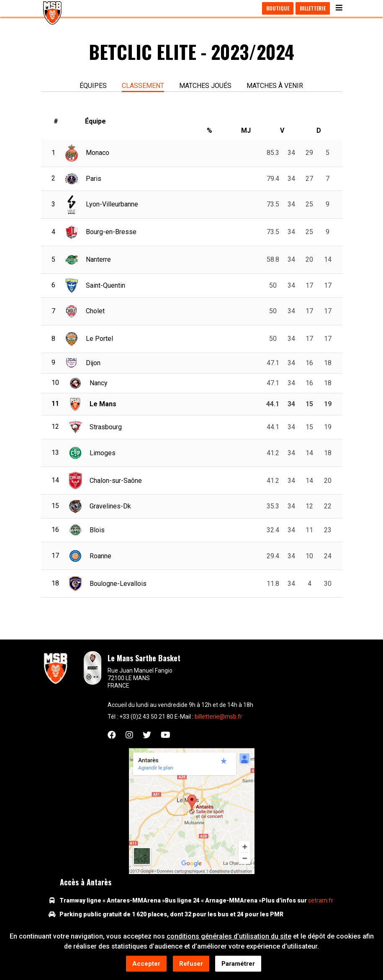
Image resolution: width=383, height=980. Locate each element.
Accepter (146, 965)
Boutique (278, 8)
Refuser (191, 965)
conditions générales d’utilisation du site (229, 937)
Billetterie (313, 8)
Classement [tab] (143, 86)
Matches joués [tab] (205, 86)
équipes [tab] (93, 86)
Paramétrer (238, 965)
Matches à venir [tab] (275, 86)
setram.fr (321, 900)
